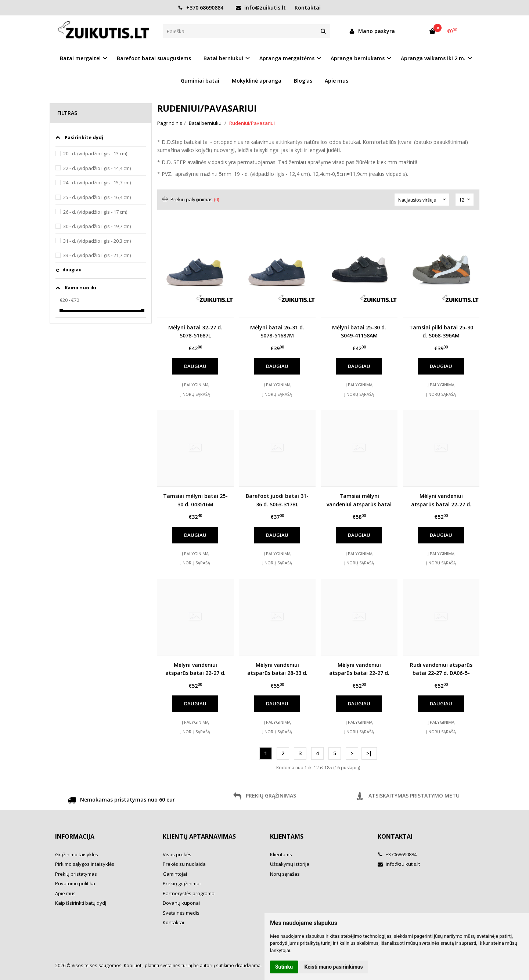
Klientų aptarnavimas (199, 836)
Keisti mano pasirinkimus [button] (334, 967)
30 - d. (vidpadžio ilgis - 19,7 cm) (97, 226)
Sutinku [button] (284, 967)
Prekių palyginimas (191, 199)
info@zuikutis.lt (261, 8)
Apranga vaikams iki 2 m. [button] (433, 58)
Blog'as (303, 81)
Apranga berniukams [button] (358, 58)
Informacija (75, 836)
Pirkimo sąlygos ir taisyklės (85, 864)
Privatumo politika (75, 883)
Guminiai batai (200, 81)
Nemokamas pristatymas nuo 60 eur (121, 801)
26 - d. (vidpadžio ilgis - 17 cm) (95, 212)
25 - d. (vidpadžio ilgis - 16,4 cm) (97, 197)
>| (369, 753)
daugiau (72, 270)
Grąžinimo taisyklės (77, 854)
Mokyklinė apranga (257, 81)
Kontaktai (308, 8)
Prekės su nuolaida (184, 864)
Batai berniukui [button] (223, 58)
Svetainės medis (181, 913)
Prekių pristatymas (76, 874)
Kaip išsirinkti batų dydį (81, 903)
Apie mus (337, 81)
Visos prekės (177, 854)
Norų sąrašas (285, 874)
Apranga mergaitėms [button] (287, 58)
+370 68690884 (201, 8)
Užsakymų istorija (290, 864)
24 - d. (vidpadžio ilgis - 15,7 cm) (97, 182)
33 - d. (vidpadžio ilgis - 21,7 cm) (97, 255)
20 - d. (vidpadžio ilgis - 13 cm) (95, 153)
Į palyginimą (195, 385)
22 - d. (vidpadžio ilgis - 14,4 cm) (97, 168)
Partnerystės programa (189, 893)
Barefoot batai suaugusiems (154, 58)
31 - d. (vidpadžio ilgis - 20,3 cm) (97, 241)
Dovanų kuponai (181, 903)
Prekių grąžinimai (182, 883)
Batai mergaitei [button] (80, 58)
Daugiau (195, 366)
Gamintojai (175, 874)
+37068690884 (397, 854)
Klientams (287, 836)
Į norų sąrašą (195, 394)
